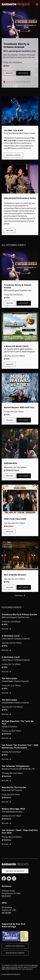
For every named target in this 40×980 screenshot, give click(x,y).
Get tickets (23, 73)
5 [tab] (15, 82)
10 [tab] (27, 82)
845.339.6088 (6, 913)
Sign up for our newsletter (15, 871)
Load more (19, 596)
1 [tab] (4, 82)
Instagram (14, 878)
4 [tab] (12, 82)
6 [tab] (17, 82)
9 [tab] (25, 82)
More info (9, 73)
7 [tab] (20, 82)
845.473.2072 (6, 896)
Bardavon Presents (16, 4)
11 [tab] (30, 82)
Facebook (4, 878)
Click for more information (15, 946)
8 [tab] (22, 82)
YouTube (9, 878)
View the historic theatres (15, 953)
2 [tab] (7, 82)
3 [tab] (9, 82)
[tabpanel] (20, 48)
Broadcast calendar (13, 155)
